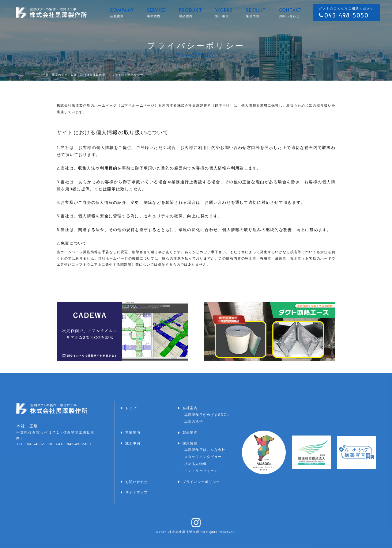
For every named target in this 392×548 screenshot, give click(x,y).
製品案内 (190, 432)
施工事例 (133, 443)
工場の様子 (194, 421)
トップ (131, 408)
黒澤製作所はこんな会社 (205, 450)
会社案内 (190, 408)
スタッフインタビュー (203, 457)
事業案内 (133, 432)
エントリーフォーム (201, 471)
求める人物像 (196, 464)
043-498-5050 (346, 15)
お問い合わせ (137, 482)
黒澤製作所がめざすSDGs (207, 415)
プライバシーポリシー (201, 482)
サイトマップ (137, 492)
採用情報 (190, 443)
